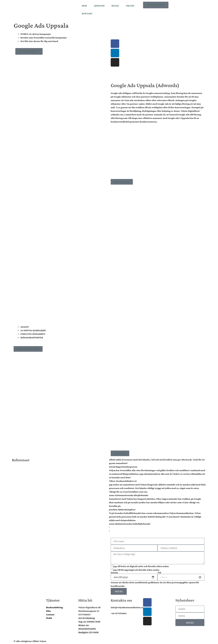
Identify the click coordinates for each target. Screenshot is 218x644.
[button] (158, 527)
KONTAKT (87, 13)
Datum (114, 573)
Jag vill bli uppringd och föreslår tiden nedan (136, 570)
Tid (159, 573)
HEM (84, 6)
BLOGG (115, 6)
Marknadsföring (54, 607)
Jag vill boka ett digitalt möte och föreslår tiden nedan (141, 566)
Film (48, 611)
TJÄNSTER (99, 6)
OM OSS (130, 6)
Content (50, 614)
